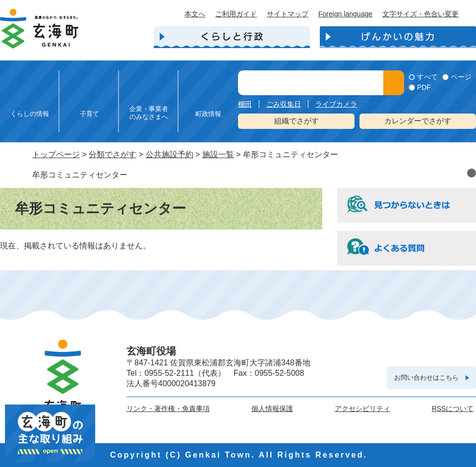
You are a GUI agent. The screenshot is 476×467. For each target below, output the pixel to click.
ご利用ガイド (236, 14)
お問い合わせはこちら (426, 378)
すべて (427, 77)
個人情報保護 (272, 409)
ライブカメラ (336, 104)
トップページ (56, 154)
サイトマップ (288, 14)
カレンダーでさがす (418, 121)
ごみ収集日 (284, 104)
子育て (89, 114)
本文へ (195, 14)
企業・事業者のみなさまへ (149, 113)
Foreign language (345, 14)
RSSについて (453, 409)
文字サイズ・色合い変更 (420, 14)
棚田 (245, 104)
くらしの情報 (30, 114)
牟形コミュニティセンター (80, 175)
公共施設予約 (170, 154)
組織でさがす (297, 121)
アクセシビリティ (362, 409)
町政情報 (208, 114)
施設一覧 (218, 154)
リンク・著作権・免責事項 (168, 409)
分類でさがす (113, 154)
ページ (461, 77)
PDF (424, 87)
